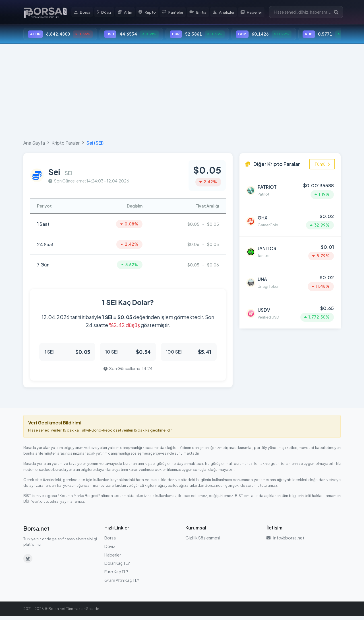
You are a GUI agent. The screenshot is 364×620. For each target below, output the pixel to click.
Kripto (150, 13)
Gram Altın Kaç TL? (122, 584)
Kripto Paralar (66, 144)
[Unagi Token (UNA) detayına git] (290, 277)
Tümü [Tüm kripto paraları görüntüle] (322, 165)
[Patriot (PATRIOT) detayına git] (290, 191)
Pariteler (175, 13)
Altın (128, 13)
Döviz (107, 13)
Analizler (227, 13)
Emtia (201, 13)
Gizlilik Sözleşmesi (203, 542)
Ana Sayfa (34, 144)
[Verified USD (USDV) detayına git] (290, 306)
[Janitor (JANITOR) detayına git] (290, 248)
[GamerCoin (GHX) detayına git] (290, 219)
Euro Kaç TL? (116, 575)
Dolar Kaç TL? (117, 567)
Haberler (254, 13)
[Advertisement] (182, 92)
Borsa (85, 13)
